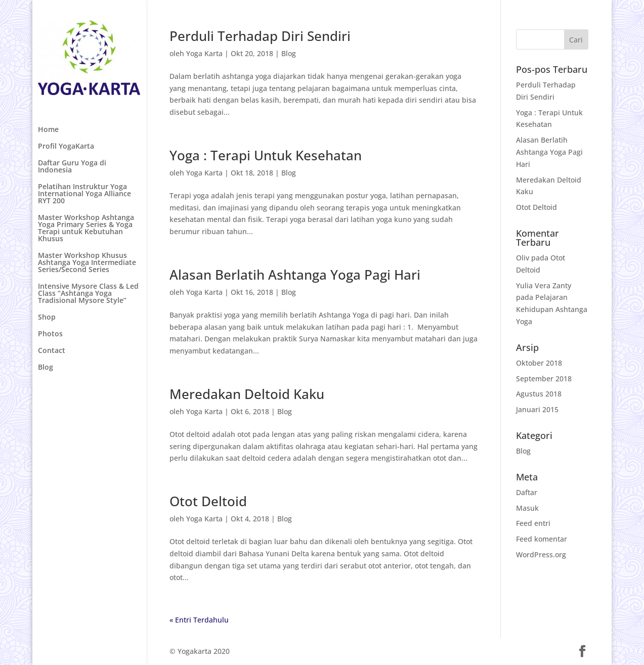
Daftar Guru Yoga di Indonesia (72, 167)
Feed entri (533, 523)
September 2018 (544, 379)
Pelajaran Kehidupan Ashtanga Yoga (552, 309)
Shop (47, 318)
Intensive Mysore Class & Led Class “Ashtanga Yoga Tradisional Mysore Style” (88, 294)
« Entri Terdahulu (199, 620)
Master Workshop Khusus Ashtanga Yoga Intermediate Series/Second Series (87, 263)
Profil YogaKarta (66, 147)
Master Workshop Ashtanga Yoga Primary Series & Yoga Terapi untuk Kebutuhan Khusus (86, 229)
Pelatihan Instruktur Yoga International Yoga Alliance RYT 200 (84, 194)
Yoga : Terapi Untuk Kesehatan (266, 155)
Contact (52, 351)
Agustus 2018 (539, 394)
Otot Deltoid (208, 501)
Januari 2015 (537, 409)
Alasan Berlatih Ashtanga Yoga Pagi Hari (295, 275)
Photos (50, 334)
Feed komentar (542, 539)
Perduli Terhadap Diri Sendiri (260, 36)
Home (48, 130)
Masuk (527, 508)
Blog (46, 368)
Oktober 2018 (539, 363)
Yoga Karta (204, 53)
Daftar (527, 492)
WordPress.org (541, 555)
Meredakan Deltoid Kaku (247, 394)
